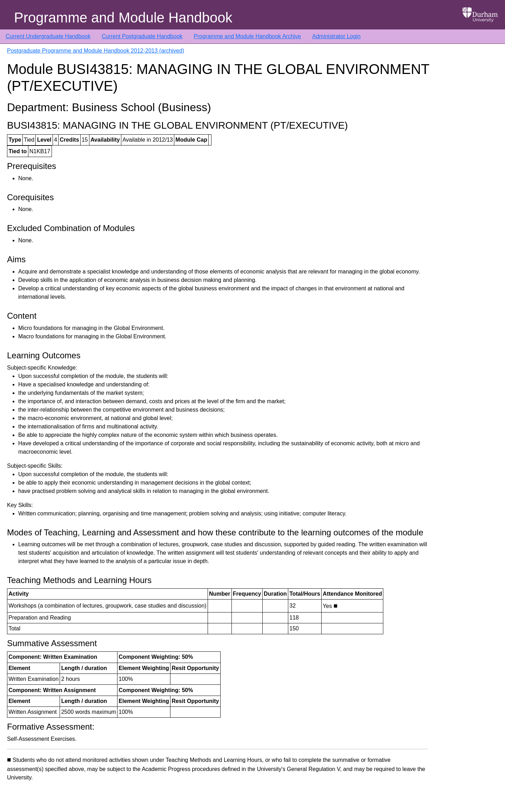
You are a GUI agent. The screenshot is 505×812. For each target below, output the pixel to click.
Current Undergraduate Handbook (48, 36)
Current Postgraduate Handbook (142, 36)
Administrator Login (336, 36)
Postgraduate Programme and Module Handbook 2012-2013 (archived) (96, 51)
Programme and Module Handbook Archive (247, 36)
